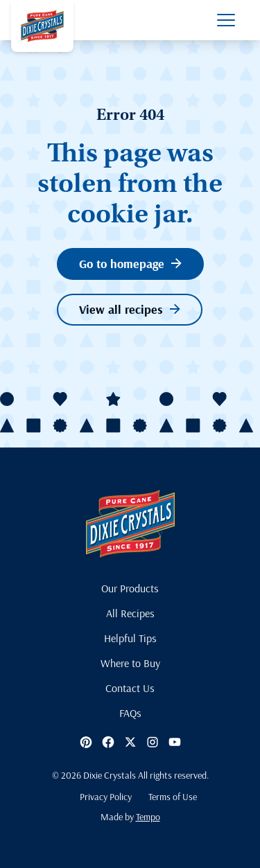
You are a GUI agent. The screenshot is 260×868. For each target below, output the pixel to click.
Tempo (148, 817)
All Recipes (130, 613)
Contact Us (130, 688)
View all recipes (130, 309)
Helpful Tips (130, 638)
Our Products (130, 588)
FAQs (130, 713)
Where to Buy (130, 663)
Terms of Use (173, 797)
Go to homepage (130, 264)
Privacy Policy (106, 797)
